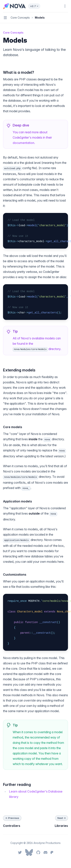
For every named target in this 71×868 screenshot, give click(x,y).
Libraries (61, 826)
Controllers (12, 826)
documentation (23, 143)
